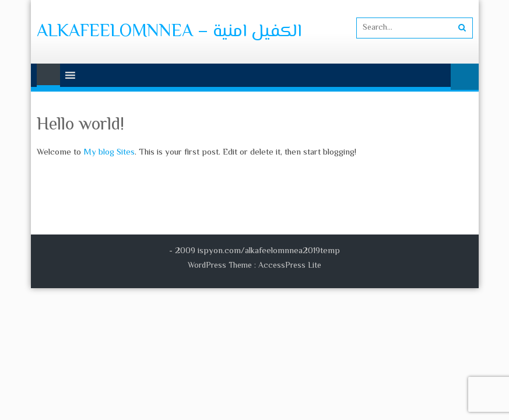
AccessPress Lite (290, 266)
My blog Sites (109, 153)
